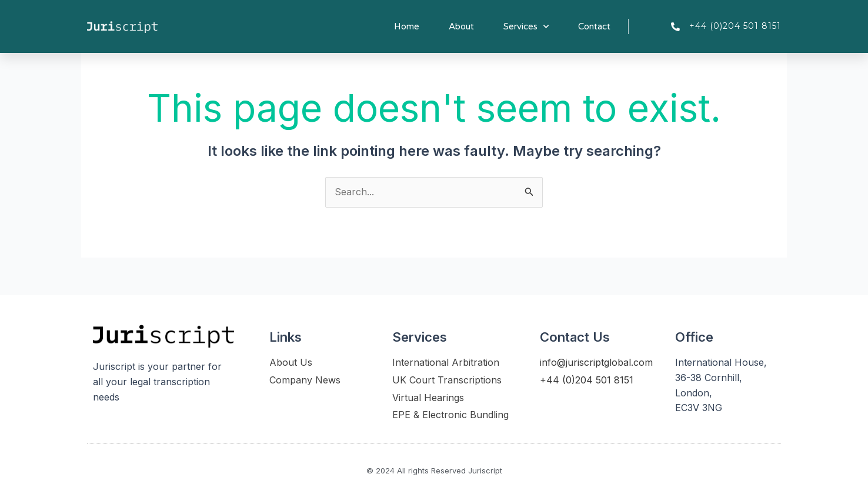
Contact (594, 26)
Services (526, 27)
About (461, 26)
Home (407, 26)
